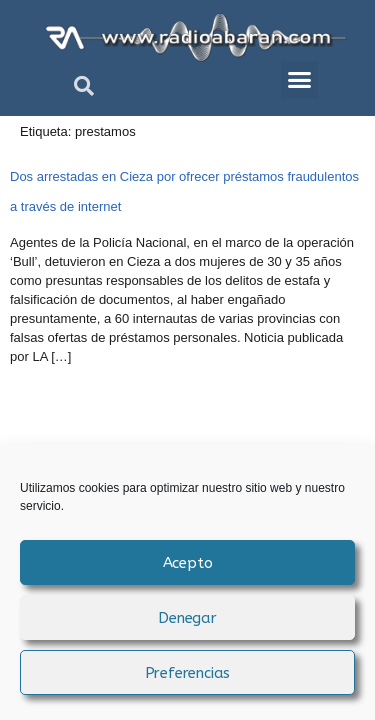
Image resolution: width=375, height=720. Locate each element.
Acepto (188, 563)
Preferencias (188, 673)
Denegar (187, 618)
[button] (84, 86)
